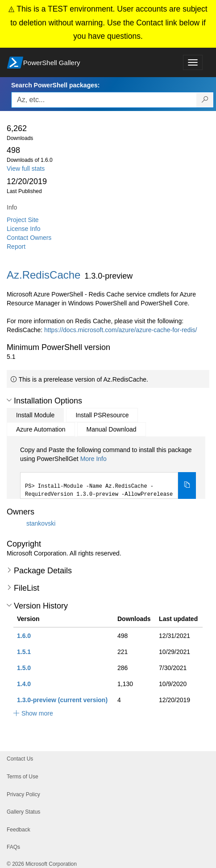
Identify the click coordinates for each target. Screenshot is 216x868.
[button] (9, 400)
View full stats (26, 169)
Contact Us (20, 759)
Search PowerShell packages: (55, 85)
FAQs (13, 847)
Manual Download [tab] (112, 429)
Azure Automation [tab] (41, 429)
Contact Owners (29, 238)
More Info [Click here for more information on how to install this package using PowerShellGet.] (93, 459)
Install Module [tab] (35, 415)
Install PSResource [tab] (102, 415)
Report (16, 247)
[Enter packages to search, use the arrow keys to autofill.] (104, 100)
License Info (24, 229)
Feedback (19, 830)
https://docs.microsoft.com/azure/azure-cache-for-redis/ (120, 330)
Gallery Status (23, 812)
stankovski (41, 523)
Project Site (23, 220)
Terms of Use (23, 777)
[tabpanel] (108, 472)
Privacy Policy (23, 794)
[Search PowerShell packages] (205, 100)
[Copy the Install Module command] (187, 485)
